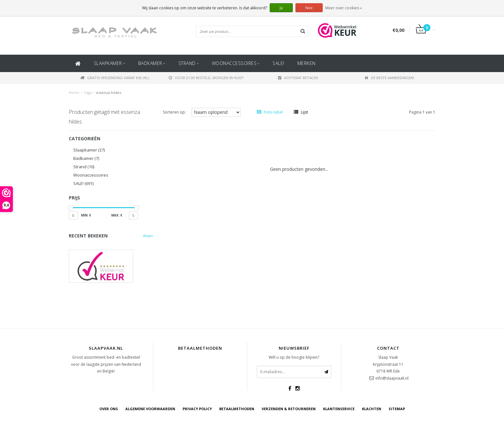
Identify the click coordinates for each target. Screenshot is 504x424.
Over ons (109, 409)
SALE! (279, 63)
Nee (309, 8)
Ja (281, 8)
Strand (189, 63)
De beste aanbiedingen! (390, 78)
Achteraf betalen (298, 78)
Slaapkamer (110, 63)
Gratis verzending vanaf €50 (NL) (115, 78)
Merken (306, 63)
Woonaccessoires (236, 63)
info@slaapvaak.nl (392, 378)
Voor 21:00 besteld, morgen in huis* (206, 78)
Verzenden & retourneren (289, 409)
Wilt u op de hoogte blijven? (294, 357)
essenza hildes (109, 92)
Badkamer (152, 63)
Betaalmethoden (237, 409)
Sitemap (397, 409)
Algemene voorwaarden (150, 409)
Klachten (372, 409)
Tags (88, 92)
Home (74, 92)
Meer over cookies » (344, 8)
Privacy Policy (197, 409)
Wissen (148, 236)
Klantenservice (339, 409)
